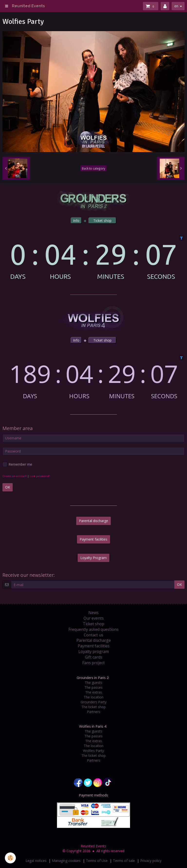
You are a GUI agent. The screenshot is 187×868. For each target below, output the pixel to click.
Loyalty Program (93, 558)
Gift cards (94, 657)
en (176, 6)
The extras (94, 692)
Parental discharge (93, 521)
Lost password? (40, 476)
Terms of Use (97, 861)
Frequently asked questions (93, 629)
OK (8, 487)
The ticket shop (93, 707)
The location (94, 697)
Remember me (17, 464)
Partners (94, 712)
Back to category (93, 168)
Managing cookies (66, 861)
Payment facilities (93, 539)
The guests (93, 683)
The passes (93, 687)
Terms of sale (124, 861)
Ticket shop (93, 624)
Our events (94, 618)
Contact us (93, 635)
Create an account (14, 476)
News (93, 613)
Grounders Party (93, 702)
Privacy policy (151, 861)
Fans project (93, 663)
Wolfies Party (93, 751)
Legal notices (36, 861)
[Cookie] (10, 858)
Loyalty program (94, 651)
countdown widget (93, 258)
